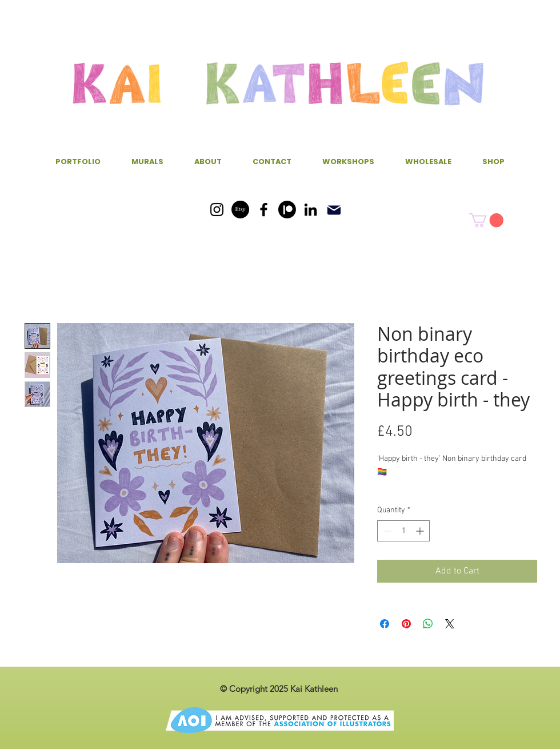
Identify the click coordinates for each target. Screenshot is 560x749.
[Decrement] (386, 531)
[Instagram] (217, 210)
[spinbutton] (403, 531)
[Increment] (421, 531)
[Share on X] (450, 624)
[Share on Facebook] (385, 624)
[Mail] (334, 210)
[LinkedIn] (311, 210)
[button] (486, 220)
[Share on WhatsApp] (428, 624)
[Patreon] (287, 210)
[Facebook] (264, 210)
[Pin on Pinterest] (406, 624)
